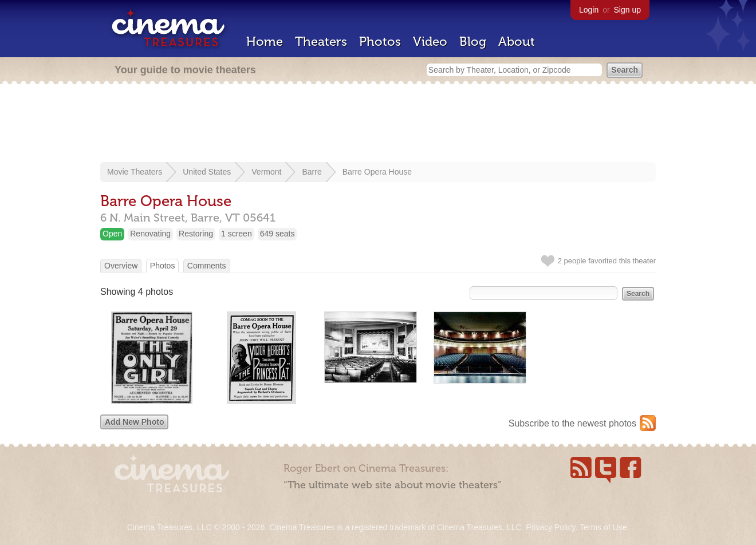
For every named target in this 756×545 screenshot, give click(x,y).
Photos (380, 42)
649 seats (277, 234)
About (517, 42)
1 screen (237, 234)
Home (265, 42)
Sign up (627, 10)
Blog (473, 42)
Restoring (196, 234)
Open (112, 234)
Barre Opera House (377, 172)
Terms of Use (603, 527)
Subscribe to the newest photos (572, 423)
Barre (312, 172)
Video (430, 42)
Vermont (266, 172)
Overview (121, 266)
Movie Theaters (135, 172)
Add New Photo (134, 422)
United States (207, 172)
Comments (207, 266)
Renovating (150, 234)
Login (589, 10)
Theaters (321, 42)
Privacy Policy (550, 527)
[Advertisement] (378, 124)
